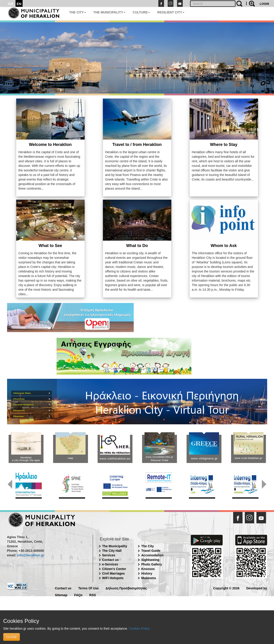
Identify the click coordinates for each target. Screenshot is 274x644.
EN (19, 4)
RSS (93, 595)
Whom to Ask (224, 246)
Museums (149, 578)
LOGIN (264, 4)
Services (109, 555)
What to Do (137, 246)
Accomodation (152, 555)
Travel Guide (151, 551)
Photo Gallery (152, 564)
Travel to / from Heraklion (137, 145)
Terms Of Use (89, 588)
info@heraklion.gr (31, 555)
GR (11, 4)
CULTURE (141, 12)
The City (147, 546)
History (147, 573)
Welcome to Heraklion (50, 145)
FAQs (78, 595)
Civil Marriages (114, 573)
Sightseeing (150, 560)
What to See (50, 246)
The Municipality (115, 546)
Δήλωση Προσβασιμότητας (126, 588)
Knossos (148, 569)
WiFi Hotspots (113, 578)
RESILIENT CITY (171, 12)
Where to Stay (224, 145)
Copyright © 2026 (226, 588)
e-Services (110, 564)
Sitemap (61, 595)
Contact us (110, 560)
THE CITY (78, 12)
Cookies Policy (139, 629)
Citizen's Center (114, 569)
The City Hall (112, 551)
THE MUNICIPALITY (109, 12)
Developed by (257, 588)
